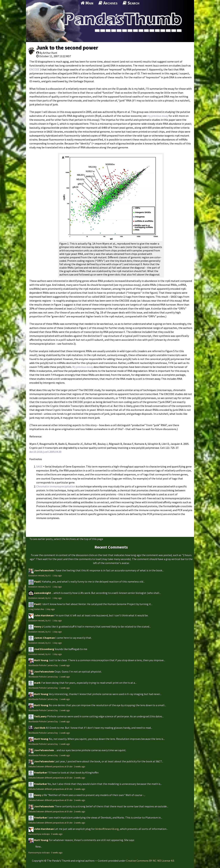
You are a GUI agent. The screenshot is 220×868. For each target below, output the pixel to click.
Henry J (39, 627)
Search (131, 3)
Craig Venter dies (36, 609)
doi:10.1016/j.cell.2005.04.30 (45, 452)
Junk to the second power (67, 48)
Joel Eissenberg (44, 649)
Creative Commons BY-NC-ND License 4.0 (150, 861)
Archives (108, 3)
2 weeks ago (80, 766)
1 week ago (65, 665)
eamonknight (43, 593)
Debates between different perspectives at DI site (50, 766)
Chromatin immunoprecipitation (56, 486)
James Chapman (44, 638)
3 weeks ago (57, 834)
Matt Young (41, 660)
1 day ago (57, 576)
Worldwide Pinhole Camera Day (43, 665)
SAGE (39, 466)
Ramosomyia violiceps (39, 834)
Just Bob (40, 728)
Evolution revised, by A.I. (40, 576)
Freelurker (41, 773)
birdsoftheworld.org (107, 829)
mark (37, 683)
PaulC (38, 582)
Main (87, 3)
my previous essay (158, 116)
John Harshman (44, 615)
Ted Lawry (40, 716)
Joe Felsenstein (44, 570)
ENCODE (34, 69)
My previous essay (83, 367)
